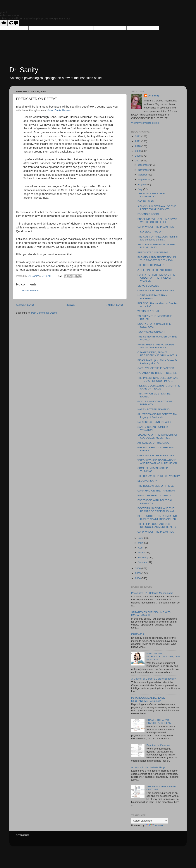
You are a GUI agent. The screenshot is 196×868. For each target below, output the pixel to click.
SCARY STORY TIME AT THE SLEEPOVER (154, 325)
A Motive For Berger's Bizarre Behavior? (153, 679)
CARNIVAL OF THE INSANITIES (156, 227)
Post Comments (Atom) (44, 313)
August (142, 184)
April (141, 548)
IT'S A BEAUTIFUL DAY (151, 232)
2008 (138, 156)
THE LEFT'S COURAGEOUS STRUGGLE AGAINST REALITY (157, 525)
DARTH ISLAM (146, 201)
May (141, 543)
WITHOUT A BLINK (148, 311)
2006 (138, 568)
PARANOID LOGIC (148, 214)
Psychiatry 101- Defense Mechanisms (152, 593)
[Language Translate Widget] (150, 821)
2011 (138, 141)
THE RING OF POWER (151, 265)
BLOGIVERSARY (147, 481)
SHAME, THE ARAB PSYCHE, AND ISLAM (159, 721)
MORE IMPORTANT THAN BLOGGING (153, 297)
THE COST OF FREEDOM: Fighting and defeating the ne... (158, 238)
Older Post (115, 305)
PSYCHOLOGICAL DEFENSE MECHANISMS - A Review (148, 699)
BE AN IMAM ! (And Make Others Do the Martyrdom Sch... (158, 362)
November (144, 170)
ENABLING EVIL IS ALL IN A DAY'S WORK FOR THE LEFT (157, 221)
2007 (138, 161)
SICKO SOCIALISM (148, 286)
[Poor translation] (13, 23)
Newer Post (25, 305)
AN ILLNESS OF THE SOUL (153, 443)
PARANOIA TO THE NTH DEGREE (157, 373)
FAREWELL (138, 634)
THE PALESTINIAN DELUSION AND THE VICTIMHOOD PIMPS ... (158, 379)
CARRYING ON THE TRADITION (156, 491)
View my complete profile (145, 123)
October (143, 175)
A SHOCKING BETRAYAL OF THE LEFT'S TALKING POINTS (157, 208)
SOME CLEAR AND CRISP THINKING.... (153, 470)
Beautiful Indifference (158, 745)
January (143, 562)
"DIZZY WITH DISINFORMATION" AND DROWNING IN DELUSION (157, 462)
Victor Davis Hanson (59, 110)
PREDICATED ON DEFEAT (153, 252)
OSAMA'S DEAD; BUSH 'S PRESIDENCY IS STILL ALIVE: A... (158, 354)
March (142, 552)
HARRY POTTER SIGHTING (154, 409)
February (143, 557)
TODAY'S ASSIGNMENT (151, 332)
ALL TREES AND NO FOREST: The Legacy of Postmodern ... (157, 416)
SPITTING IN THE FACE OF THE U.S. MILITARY (156, 246)
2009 (138, 151)
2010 (138, 146)
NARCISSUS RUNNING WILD (154, 422)
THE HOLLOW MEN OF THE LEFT (157, 486)
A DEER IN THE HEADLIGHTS (155, 270)
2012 (138, 136)
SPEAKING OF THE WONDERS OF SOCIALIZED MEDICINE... (158, 436)
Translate (154, 825)
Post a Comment (30, 291)
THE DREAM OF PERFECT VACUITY (159, 476)
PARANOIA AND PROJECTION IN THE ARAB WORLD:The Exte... (157, 259)
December (144, 165)
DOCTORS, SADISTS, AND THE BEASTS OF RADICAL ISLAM (156, 510)
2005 (138, 573)
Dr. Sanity (24, 70)
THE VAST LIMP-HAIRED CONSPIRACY (152, 195)
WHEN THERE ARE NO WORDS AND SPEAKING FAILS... (156, 346)
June (141, 538)
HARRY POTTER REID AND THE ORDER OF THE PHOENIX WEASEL (156, 278)
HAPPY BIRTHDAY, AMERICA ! (155, 495)
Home (70, 305)
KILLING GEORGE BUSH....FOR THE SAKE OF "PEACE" (159, 387)
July (141, 189)
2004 (138, 578)
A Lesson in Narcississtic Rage (148, 767)
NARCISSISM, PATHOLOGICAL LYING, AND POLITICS (163, 657)
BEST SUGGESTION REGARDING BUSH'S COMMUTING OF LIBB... (158, 517)
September (145, 179)
